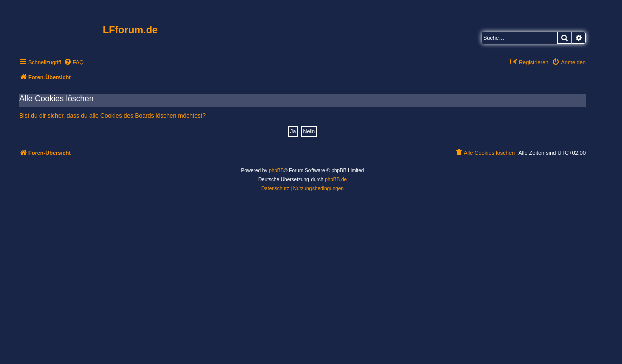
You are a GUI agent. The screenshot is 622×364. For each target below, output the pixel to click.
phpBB (276, 170)
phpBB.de (336, 179)
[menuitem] (74, 62)
